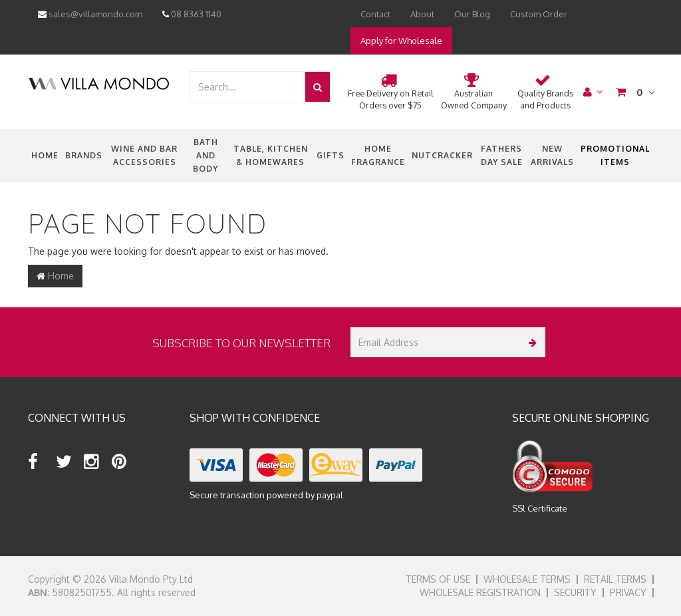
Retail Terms (615, 579)
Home (45, 155)
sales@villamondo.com (90, 14)
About (422, 14)
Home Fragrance (378, 155)
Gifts (331, 155)
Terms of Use (438, 579)
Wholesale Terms (527, 579)
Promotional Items (615, 155)
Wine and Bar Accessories (144, 155)
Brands (84, 155)
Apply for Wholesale (401, 41)
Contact (375, 14)
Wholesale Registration (480, 592)
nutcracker (442, 155)
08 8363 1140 (192, 14)
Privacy (628, 592)
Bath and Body (205, 155)
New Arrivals (552, 155)
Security (575, 592)
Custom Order (539, 14)
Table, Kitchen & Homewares (271, 155)
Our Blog (472, 14)
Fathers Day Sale (502, 155)
